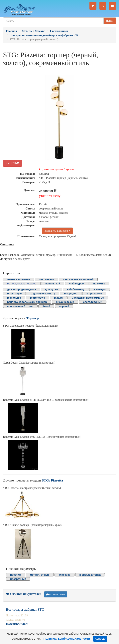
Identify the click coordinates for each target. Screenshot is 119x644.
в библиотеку (76, 289)
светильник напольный (78, 279)
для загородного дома (22, 289)
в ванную (100, 289)
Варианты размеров (57, 231)
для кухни (51, 289)
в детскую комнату (43, 294)
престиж (16, 575)
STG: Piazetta (53, 480)
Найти (110, 21)
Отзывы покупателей (24, 594)
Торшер (33, 318)
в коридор (71, 294)
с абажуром (77, 284)
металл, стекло (40, 575)
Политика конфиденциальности (67, 639)
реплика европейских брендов (27, 302)
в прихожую (94, 294)
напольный (53, 284)
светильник (46, 279)
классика (64, 575)
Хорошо (100, 639)
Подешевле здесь (17, 624)
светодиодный (93, 302)
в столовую (38, 298)
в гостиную (14, 294)
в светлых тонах (90, 575)
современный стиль (20, 306)
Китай (46, 306)
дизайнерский (65, 302)
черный (64, 306)
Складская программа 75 (88, 298)
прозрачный (18, 579)
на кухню (99, 284)
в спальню (14, 298)
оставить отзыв (56, 594)
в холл (58, 298)
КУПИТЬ (12, 163)
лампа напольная (18, 279)
